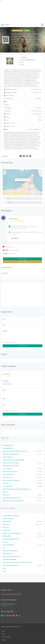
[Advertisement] (22, 12)
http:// (22, 62)
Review (5, 390)
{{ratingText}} (6, 381)
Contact (4, 640)
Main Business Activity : (22, 93)
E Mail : (22, 129)
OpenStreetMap (40, 195)
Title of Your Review (7, 384)
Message (5, 331)
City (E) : (22, 117)
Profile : (22, 78)
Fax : (6, 102)
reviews (13, 254)
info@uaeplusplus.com (6, 606)
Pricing (3, 634)
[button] (29, 179)
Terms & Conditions (6, 637)
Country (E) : (22, 111)
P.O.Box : (7, 105)
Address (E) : (9, 123)
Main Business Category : (22, 89)
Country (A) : (22, 114)
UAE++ (20, 627)
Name (4, 319)
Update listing (23, 259)
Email (4, 325)
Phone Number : (22, 99)
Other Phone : (22, 108)
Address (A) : (10, 126)
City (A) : (22, 120)
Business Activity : (22, 96)
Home (3, 631)
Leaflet (36, 195)
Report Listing (23, 262)
